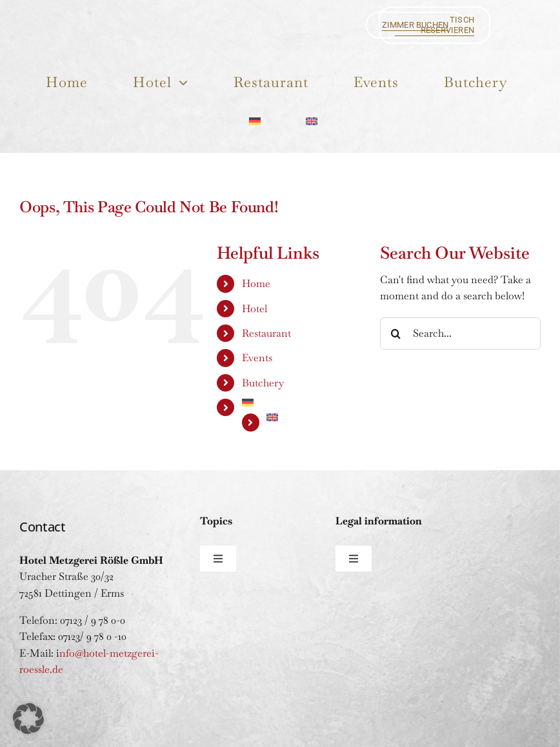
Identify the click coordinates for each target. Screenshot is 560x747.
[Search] (396, 334)
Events (257, 358)
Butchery (263, 383)
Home (256, 284)
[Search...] (460, 334)
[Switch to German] (254, 120)
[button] (28, 719)
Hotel (255, 309)
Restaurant (266, 333)
